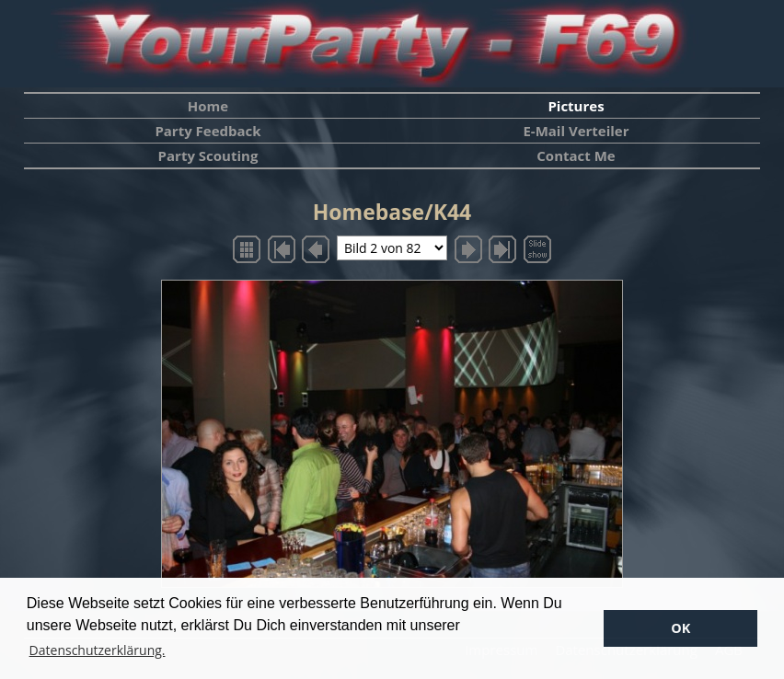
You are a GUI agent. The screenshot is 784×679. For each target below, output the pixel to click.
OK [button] (680, 628)
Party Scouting (208, 155)
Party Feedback (208, 131)
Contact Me (576, 155)
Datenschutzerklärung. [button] (98, 650)
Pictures (576, 106)
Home (208, 106)
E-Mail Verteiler (576, 131)
